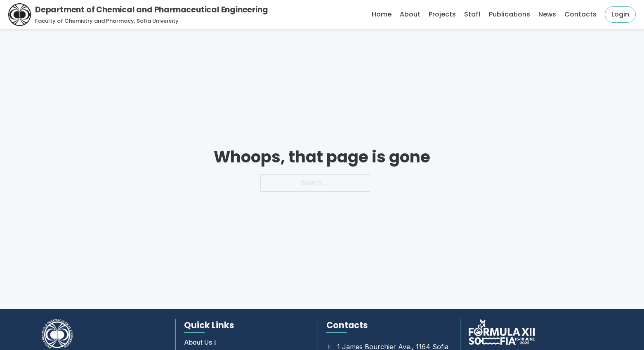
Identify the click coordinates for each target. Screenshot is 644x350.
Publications (510, 14)
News (547, 14)
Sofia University (158, 21)
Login (620, 14)
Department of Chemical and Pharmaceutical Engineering (151, 10)
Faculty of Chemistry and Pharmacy (85, 21)
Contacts (580, 14)
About (410, 14)
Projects (442, 14)
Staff (472, 14)
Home (382, 14)
